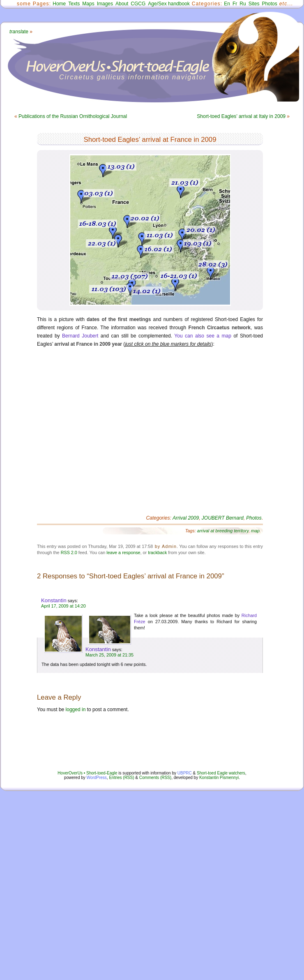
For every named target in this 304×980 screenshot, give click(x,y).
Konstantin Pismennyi (219, 778)
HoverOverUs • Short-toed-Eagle (87, 773)
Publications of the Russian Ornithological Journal (73, 116)
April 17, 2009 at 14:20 (63, 606)
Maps (88, 4)
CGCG (138, 4)
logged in (76, 710)
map (255, 531)
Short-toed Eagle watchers (221, 773)
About (122, 4)
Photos (269, 4)
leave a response (123, 552)
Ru (243, 4)
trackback (157, 552)
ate (19, 32)
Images (105, 4)
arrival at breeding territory (223, 531)
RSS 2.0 (69, 552)
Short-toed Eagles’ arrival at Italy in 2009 (241, 116)
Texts (74, 4)
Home (59, 4)
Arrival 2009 (186, 518)
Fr (235, 4)
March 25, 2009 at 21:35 (109, 655)
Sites (254, 4)
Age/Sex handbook (169, 4)
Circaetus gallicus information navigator (133, 77)
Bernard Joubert (80, 336)
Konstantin (54, 600)
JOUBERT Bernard (223, 518)
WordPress (97, 778)
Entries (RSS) (121, 778)
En (227, 4)
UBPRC (185, 773)
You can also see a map (203, 336)
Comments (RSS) (155, 778)
